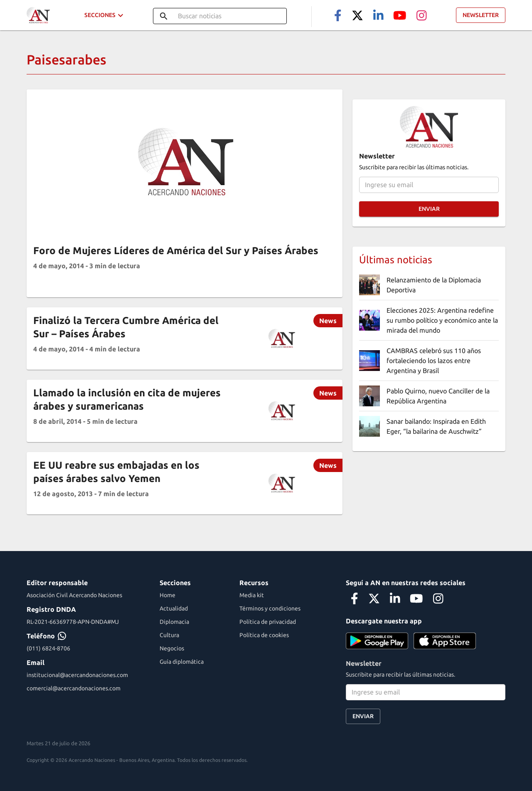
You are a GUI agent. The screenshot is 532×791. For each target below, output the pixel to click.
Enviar (429, 209)
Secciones (105, 15)
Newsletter (481, 15)
